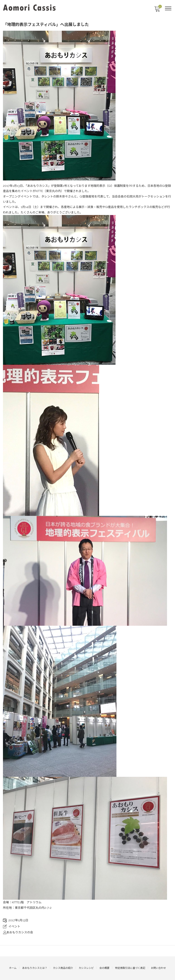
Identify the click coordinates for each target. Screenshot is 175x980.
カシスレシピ (86, 968)
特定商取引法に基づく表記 (130, 968)
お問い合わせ (158, 968)
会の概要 (104, 968)
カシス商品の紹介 (63, 968)
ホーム (13, 968)
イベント (14, 926)
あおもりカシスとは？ (35, 968)
